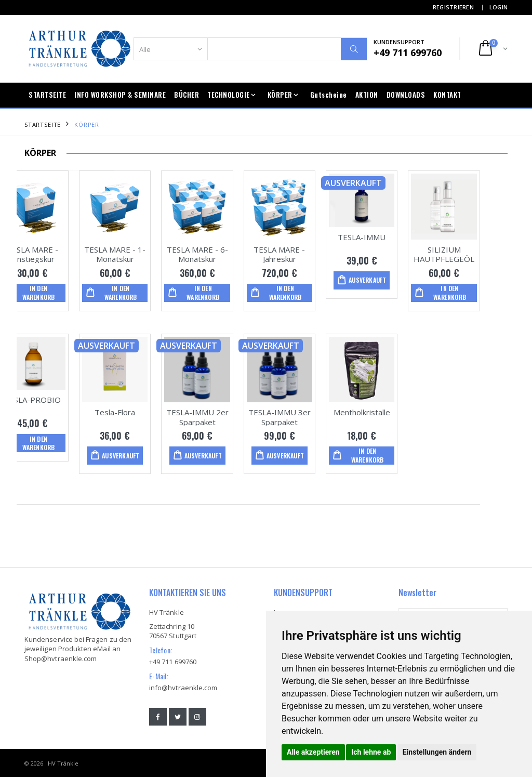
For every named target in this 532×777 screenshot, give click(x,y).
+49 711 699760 (173, 661)
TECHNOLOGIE (229, 95)
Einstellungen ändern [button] (437, 752)
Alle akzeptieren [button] (313, 752)
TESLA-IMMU (389, 236)
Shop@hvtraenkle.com (61, 658)
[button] (492, 49)
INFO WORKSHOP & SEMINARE (120, 95)
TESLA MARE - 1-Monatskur (142, 254)
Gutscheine (329, 95)
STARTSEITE (47, 95)
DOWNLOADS (406, 95)
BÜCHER (187, 95)
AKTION (367, 95)
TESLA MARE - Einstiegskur (61, 254)
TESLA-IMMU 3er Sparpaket (307, 417)
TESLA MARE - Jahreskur (307, 254)
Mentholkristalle (389, 412)
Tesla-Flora (142, 412)
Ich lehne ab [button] (371, 752)
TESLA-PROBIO (61, 399)
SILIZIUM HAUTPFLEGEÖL (471, 254)
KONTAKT (447, 95)
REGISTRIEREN (453, 7)
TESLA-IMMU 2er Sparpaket (225, 417)
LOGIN (498, 7)
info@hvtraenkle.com (183, 687)
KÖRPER (280, 95)
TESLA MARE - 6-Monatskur (225, 254)
